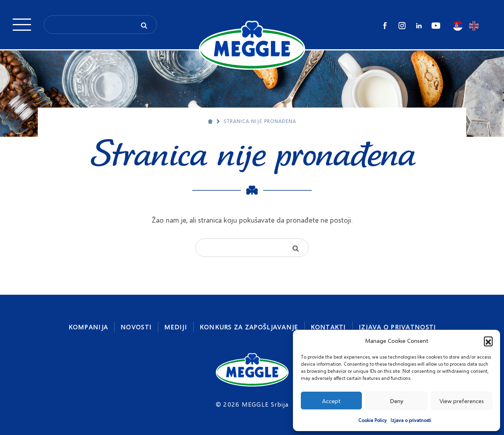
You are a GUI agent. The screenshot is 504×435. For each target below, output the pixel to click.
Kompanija (88, 327)
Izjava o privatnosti (411, 420)
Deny (397, 401)
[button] (488, 341)
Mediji (176, 327)
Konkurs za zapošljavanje (249, 327)
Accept (331, 401)
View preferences (462, 401)
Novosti (136, 327)
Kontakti (328, 327)
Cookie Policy (372, 420)
